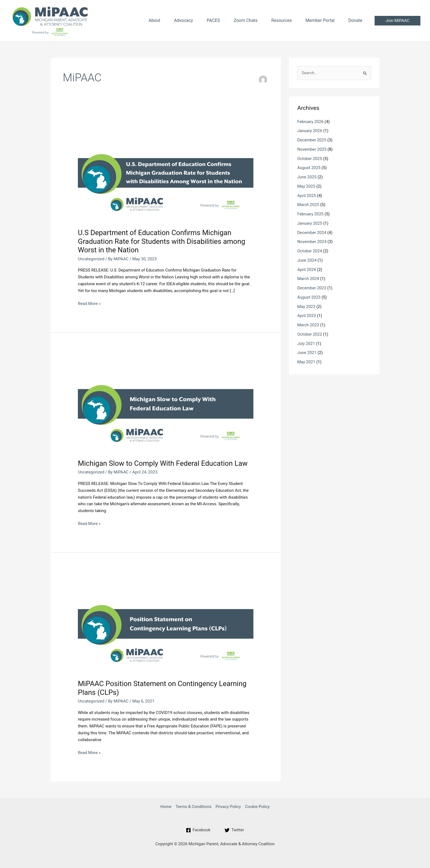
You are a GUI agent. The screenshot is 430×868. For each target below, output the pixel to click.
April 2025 (307, 196)
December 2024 (312, 233)
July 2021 (306, 344)
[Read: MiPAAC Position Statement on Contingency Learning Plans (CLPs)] (166, 624)
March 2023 (308, 325)
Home (166, 807)
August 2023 (309, 297)
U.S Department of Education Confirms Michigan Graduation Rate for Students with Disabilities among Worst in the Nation (162, 241)
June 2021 (307, 353)
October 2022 (310, 334)
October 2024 (310, 251)
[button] (398, 21)
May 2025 (306, 186)
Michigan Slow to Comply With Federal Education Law (163, 463)
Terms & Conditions (193, 807)
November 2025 (312, 149)
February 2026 (310, 122)
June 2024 (307, 260)
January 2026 (310, 131)
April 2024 (307, 270)
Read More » (89, 304)
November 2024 (312, 242)
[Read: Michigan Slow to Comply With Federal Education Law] (166, 404)
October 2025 (310, 159)
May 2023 (306, 307)
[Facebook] (198, 830)
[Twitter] (234, 830)
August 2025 (309, 168)
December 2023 (312, 288)
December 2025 (312, 140)
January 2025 (310, 223)
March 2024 (308, 279)
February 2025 (310, 214)
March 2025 (308, 205)
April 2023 (307, 316)
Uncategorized (91, 259)
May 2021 (306, 362)
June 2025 (307, 177)
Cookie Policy (257, 807)
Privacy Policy (228, 807)
